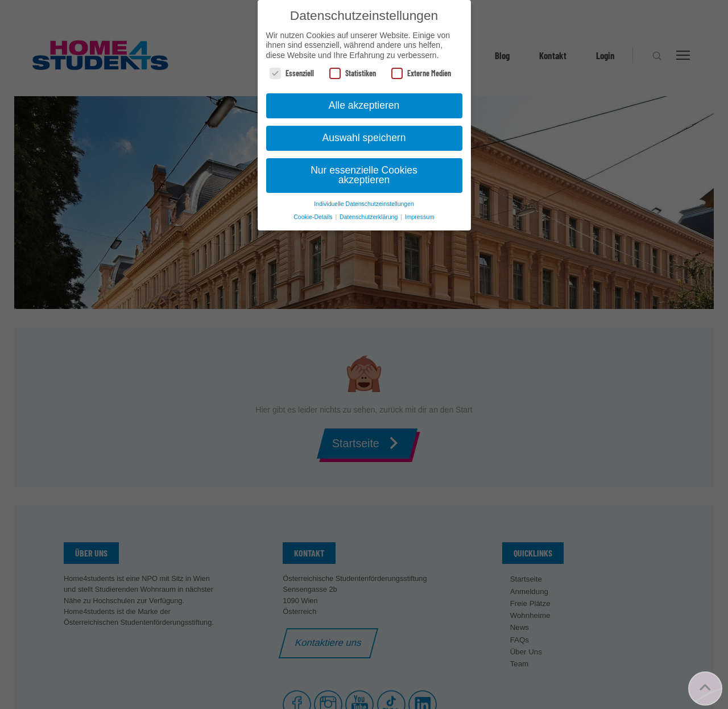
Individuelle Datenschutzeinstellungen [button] (364, 204)
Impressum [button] (420, 217)
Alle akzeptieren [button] (364, 105)
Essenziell (292, 73)
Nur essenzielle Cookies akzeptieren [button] (364, 175)
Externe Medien (421, 73)
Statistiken (353, 73)
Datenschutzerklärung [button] (369, 217)
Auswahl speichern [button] (364, 138)
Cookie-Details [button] (314, 217)
